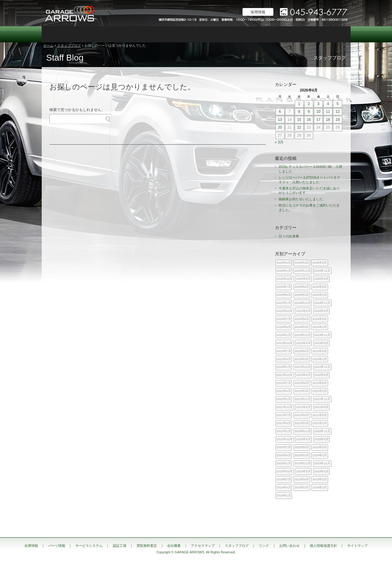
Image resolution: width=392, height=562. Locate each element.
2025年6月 (302, 287)
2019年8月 (321, 471)
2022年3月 (302, 391)
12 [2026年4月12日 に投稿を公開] (337, 112)
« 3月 (279, 142)
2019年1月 (284, 495)
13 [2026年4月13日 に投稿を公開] (280, 120)
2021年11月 (322, 399)
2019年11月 (322, 463)
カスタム (181, 34)
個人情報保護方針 (323, 546)
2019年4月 (284, 487)
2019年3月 (302, 487)
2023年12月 (303, 335)
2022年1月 (284, 399)
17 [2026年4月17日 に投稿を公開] (318, 120)
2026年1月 (284, 271)
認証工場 (150, 34)
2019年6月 (302, 479)
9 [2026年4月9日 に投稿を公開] (309, 112)
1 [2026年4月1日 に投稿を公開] (299, 104)
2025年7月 (284, 287)
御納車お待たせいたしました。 (302, 199)
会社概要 (242, 34)
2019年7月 (284, 479)
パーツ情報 (88, 34)
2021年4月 (284, 423)
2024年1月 (284, 335)
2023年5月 (320, 351)
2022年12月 (303, 367)
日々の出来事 (289, 236)
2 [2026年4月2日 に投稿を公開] (309, 104)
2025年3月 (302, 295)
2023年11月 (322, 335)
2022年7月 (284, 383)
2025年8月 (321, 279)
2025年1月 (284, 303)
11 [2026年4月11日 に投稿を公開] (328, 112)
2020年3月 (302, 455)
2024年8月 (321, 311)
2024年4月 (284, 327)
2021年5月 (320, 415)
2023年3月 (302, 359)
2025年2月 (320, 295)
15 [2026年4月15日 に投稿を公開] (299, 120)
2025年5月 (320, 287)
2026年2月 (320, 263)
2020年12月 (303, 431)
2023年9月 (303, 343)
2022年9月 (303, 375)
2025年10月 (285, 279)
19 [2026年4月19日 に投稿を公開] (337, 120)
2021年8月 (321, 407)
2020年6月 (302, 447)
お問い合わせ (335, 34)
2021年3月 (302, 423)
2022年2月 (320, 391)
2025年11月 (322, 271)
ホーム (48, 45)
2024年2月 (320, 327)
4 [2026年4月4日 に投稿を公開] (328, 104)
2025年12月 (303, 271)
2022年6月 (302, 383)
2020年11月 (322, 431)
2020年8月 (321, 439)
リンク (264, 546)
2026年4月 (284, 263)
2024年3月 (302, 327)
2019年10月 (285, 471)
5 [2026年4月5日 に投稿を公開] (338, 104)
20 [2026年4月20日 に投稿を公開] (280, 127)
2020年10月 (285, 439)
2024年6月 (302, 319)
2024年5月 (320, 319)
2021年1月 (284, 431)
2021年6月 (302, 415)
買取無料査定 (212, 34)
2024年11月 (322, 303)
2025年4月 (284, 295)
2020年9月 (303, 439)
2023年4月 (284, 359)
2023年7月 (284, 351)
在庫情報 (57, 34)
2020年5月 (320, 447)
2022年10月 (285, 375)
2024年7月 (284, 319)
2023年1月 (284, 367)
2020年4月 (284, 455)
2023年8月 (321, 343)
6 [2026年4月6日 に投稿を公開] (280, 112)
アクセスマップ (273, 34)
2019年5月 (320, 479)
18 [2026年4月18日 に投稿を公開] (328, 120)
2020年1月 (284, 463)
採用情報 (258, 12)
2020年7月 (284, 447)
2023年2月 (320, 359)
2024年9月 (303, 311)
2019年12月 (303, 463)
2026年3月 (302, 263)
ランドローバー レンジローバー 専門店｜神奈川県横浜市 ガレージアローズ (70, 13)
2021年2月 (320, 423)
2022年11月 (322, 367)
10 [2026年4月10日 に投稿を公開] (318, 112)
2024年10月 (285, 311)
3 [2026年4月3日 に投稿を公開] (318, 104)
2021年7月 (284, 415)
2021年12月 (303, 399)
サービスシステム (119, 34)
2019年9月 (303, 471)
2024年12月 (303, 303)
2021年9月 (303, 407)
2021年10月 (285, 407)
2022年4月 (284, 391)
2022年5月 (320, 383)
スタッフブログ (304, 34)
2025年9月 (303, 279)
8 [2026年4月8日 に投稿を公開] (299, 112)
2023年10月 (285, 343)
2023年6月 (302, 351)
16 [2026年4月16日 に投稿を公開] (309, 120)
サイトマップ (357, 546)
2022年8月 (321, 375)
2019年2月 (320, 487)
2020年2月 (320, 455)
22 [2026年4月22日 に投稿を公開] (299, 127)
